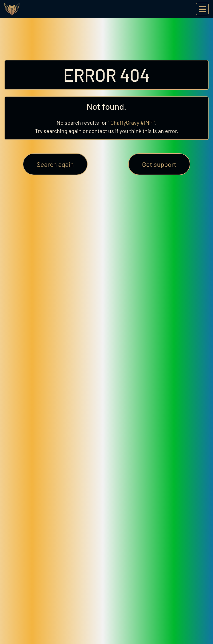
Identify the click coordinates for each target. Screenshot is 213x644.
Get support (159, 164)
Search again (55, 164)
